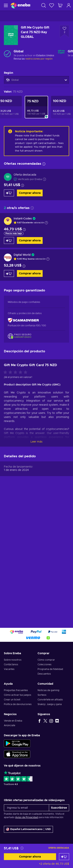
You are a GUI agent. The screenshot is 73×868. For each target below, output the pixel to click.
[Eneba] (20, 5)
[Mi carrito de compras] (60, 5)
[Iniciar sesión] (69, 5)
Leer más (36, 566)
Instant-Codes (23, 219)
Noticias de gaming (48, 690)
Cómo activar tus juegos (18, 695)
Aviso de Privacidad (27, 817)
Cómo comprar (46, 660)
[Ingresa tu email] (26, 808)
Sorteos (42, 695)
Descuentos (44, 674)
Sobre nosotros (13, 660)
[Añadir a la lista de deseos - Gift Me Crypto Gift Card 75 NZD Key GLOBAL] (64, 31)
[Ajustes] (28, 829)
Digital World (22, 255)
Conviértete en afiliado (50, 700)
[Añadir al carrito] (64, 857)
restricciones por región (39, 59)
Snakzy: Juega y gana (50, 704)
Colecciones (44, 664)
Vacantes (9, 669)
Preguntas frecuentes (16, 690)
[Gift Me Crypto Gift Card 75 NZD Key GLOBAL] (36, 107)
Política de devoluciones (18, 704)
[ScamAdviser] (23, 320)
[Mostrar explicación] (46, 223)
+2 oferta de (54, 864)
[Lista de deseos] (52, 5)
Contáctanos (11, 664)
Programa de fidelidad (50, 669)
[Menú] (5, 5)
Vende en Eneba (13, 721)
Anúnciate (10, 725)
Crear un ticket (12, 700)
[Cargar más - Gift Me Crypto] (61, 54)
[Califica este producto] (16, 497)
